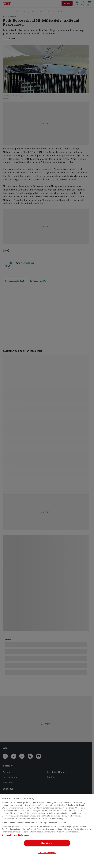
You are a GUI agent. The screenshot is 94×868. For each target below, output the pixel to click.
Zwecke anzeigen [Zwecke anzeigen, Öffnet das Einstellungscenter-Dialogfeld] (47, 853)
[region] (47, 831)
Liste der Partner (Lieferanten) (16, 835)
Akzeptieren (47, 843)
